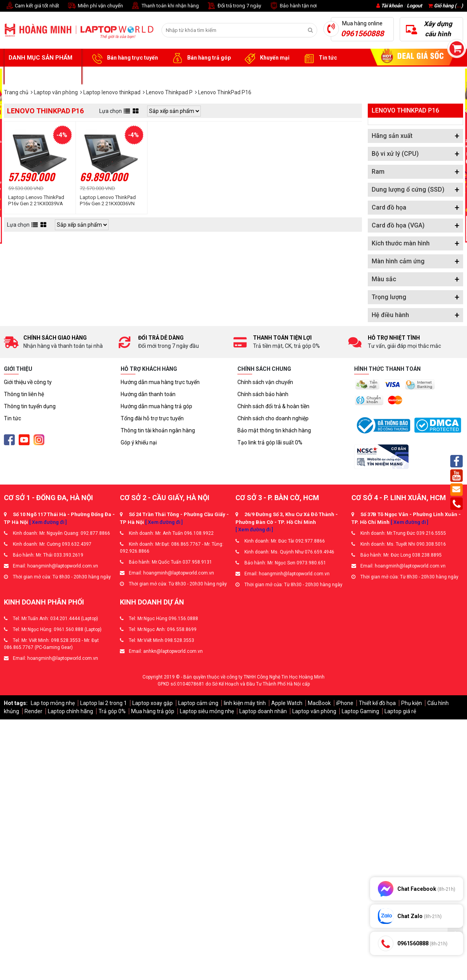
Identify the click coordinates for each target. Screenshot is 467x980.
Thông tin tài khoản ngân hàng (158, 430)
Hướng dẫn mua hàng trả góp (156, 406)
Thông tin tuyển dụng (30, 406)
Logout (414, 6)
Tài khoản (392, 6)
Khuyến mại (266, 58)
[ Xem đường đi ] (48, 522)
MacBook (319, 703)
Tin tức (319, 58)
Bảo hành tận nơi (293, 6)
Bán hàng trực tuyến (124, 58)
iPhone (345, 703)
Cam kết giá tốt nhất (32, 6)
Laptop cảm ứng (198, 703)
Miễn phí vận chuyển (95, 6)
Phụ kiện (412, 703)
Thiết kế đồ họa (377, 703)
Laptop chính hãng (70, 711)
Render (33, 711)
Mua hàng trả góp (153, 711)
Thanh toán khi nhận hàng (165, 6)
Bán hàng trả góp (200, 58)
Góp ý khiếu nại (139, 442)
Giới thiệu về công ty (28, 382)
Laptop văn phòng (314, 711)
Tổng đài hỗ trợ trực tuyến (152, 418)
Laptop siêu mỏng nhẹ (207, 711)
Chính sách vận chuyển (265, 382)
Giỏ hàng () (446, 6)
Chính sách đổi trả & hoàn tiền (273, 406)
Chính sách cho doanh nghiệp (273, 418)
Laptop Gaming (360, 711)
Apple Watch (287, 703)
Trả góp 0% (112, 711)
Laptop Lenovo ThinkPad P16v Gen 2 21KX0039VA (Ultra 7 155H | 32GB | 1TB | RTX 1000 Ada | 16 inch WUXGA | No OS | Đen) (38, 201)
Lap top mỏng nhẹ (53, 703)
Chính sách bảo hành (263, 394)
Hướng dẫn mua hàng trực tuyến (160, 382)
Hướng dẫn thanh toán (148, 394)
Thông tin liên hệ (24, 394)
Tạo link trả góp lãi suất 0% (270, 442)
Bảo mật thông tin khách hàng (274, 430)
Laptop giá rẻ (400, 711)
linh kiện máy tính (245, 703)
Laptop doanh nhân (263, 711)
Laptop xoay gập (153, 703)
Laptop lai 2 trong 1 (104, 703)
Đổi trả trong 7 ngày (234, 6)
